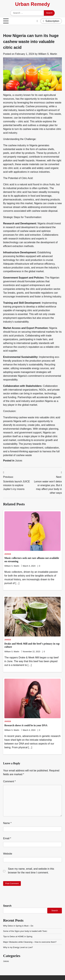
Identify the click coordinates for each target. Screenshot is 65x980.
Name (7, 823)
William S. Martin (48, 54)
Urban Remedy (33, 4)
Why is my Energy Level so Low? (18, 947)
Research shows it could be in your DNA (26, 725)
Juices (19, 461)
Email (7, 838)
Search (7, 906)
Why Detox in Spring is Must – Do (18, 926)
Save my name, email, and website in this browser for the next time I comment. (31, 871)
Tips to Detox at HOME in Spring (18, 936)
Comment (9, 781)
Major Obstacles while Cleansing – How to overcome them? (30, 942)
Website (8, 854)
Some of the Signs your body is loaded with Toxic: (25, 931)
